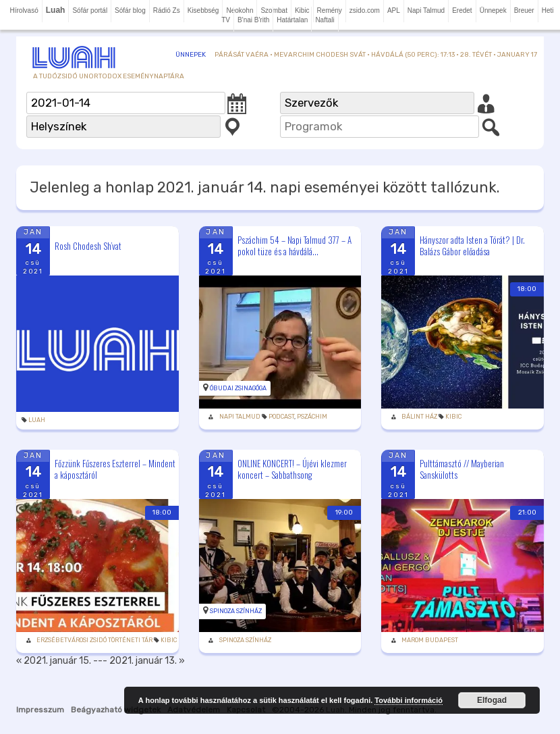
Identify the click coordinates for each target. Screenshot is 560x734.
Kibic (453, 417)
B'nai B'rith (253, 20)
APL (394, 10)
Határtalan (292, 20)
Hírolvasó (24, 10)
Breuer (524, 10)
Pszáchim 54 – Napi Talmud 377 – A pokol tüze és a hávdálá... (295, 245)
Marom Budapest (430, 640)
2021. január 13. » (147, 661)
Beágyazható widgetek (116, 710)
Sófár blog (130, 10)
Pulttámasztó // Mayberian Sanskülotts (462, 469)
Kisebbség (203, 10)
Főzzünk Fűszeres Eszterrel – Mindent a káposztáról (115, 469)
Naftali (325, 20)
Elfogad (492, 700)
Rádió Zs (167, 10)
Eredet (462, 10)
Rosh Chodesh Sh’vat (88, 246)
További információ (409, 700)
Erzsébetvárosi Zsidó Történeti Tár (94, 640)
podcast (281, 417)
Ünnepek (493, 10)
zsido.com (365, 10)
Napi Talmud (426, 10)
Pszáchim (312, 417)
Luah (37, 420)
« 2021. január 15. (54, 661)
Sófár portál (90, 10)
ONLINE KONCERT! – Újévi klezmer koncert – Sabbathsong (292, 469)
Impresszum (40, 710)
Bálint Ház (419, 417)
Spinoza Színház (236, 611)
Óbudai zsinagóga (238, 388)
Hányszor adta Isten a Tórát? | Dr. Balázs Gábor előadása (472, 245)
